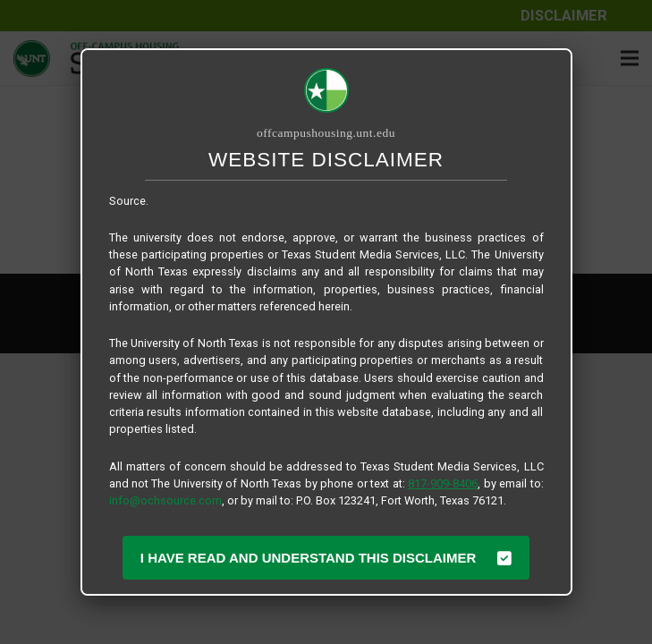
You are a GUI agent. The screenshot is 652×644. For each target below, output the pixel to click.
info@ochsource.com (165, 500)
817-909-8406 (443, 483)
